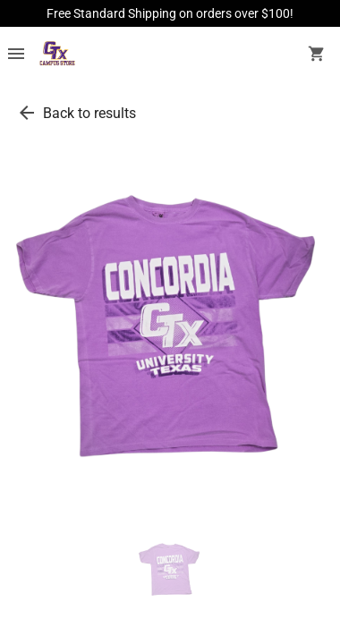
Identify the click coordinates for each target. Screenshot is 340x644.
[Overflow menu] (16, 55)
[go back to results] (27, 113)
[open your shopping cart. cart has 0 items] (317, 55)
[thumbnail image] (170, 571)
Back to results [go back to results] (89, 113)
